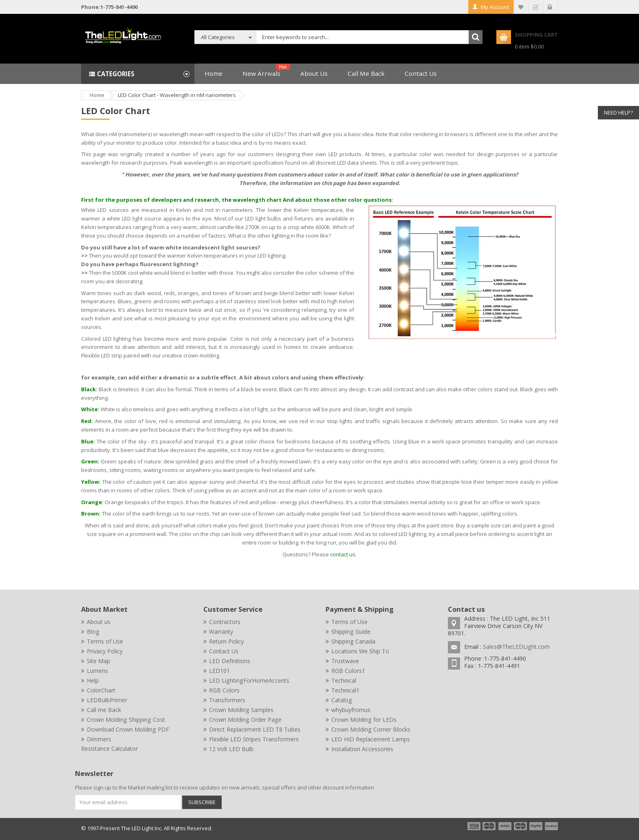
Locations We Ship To (360, 651)
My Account (495, 7)
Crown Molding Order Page (245, 720)
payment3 (505, 826)
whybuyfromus (351, 710)
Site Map (98, 661)
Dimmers (99, 739)
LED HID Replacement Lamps (371, 739)
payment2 (489, 826)
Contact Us (224, 651)
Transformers (227, 700)
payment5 (536, 826)
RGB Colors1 (348, 671)
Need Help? (618, 112)
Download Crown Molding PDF (128, 729)
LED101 (219, 671)
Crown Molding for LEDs (364, 720)
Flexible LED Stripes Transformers (254, 739)
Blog (93, 632)
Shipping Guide (351, 632)
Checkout (536, 7)
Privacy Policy (105, 651)
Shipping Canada (353, 641)
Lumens (97, 671)
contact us (343, 554)
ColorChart (101, 690)
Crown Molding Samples (241, 710)
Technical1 (345, 690)
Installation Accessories (362, 749)
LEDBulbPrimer (107, 700)
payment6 (551, 826)
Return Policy (226, 641)
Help (93, 680)
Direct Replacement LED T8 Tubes (255, 729)
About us (99, 622)
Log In (550, 7)
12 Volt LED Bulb (231, 749)
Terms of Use (105, 641)
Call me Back (104, 710)
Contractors (225, 622)
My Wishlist (521, 7)
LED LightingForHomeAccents (249, 680)
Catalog (342, 700)
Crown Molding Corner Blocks (371, 729)
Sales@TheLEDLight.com (516, 647)
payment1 (474, 826)
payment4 (521, 826)
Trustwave (345, 661)
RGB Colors (224, 690)
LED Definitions (230, 661)
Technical (344, 680)
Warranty (221, 632)
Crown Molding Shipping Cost (126, 720)
